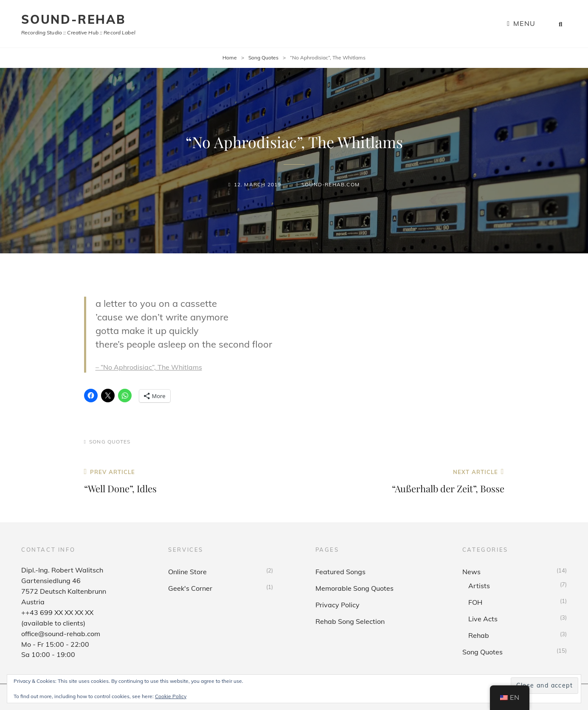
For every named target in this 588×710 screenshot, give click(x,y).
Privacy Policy (338, 605)
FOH (475, 602)
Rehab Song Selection (350, 621)
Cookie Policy (171, 696)
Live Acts (483, 619)
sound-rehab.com (331, 184)
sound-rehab (73, 19)
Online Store (187, 572)
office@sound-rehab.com (61, 634)
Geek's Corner (190, 588)
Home (230, 58)
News (471, 572)
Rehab (479, 635)
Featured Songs (340, 572)
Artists (479, 586)
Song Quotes (263, 58)
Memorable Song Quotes (354, 588)
